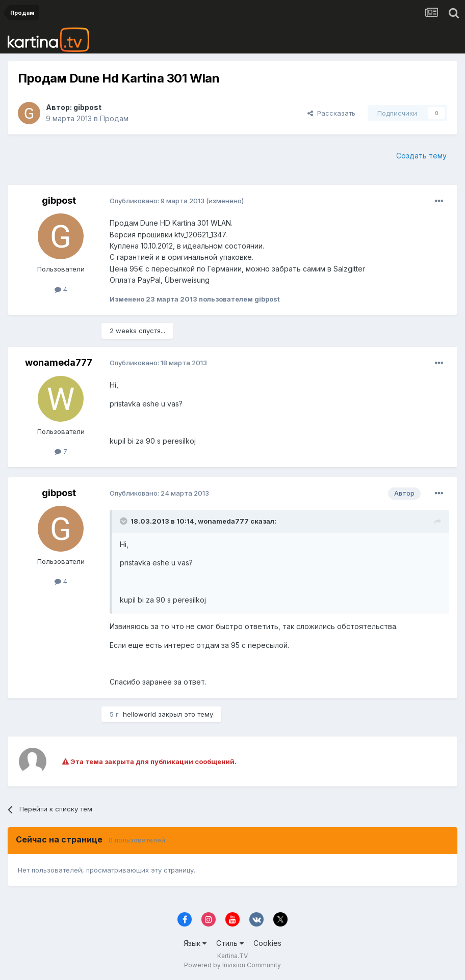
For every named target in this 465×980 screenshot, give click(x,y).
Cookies (267, 943)
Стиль (230, 943)
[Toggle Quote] (124, 521)
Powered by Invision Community (232, 965)
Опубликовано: (157, 201)
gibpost (87, 107)
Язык (195, 943)
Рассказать (331, 113)
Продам (114, 118)
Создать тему (421, 156)
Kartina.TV (232, 956)
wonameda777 (59, 362)
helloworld (139, 714)
